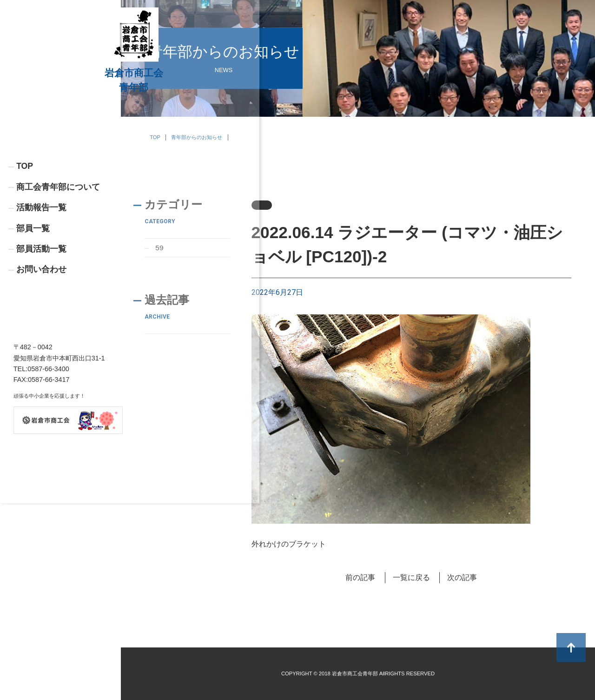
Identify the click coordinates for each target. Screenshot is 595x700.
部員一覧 (33, 294)
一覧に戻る (411, 577)
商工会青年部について (58, 252)
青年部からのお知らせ (197, 137)
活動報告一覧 (41, 273)
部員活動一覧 (41, 315)
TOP (25, 231)
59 (160, 248)
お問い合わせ (41, 336)
